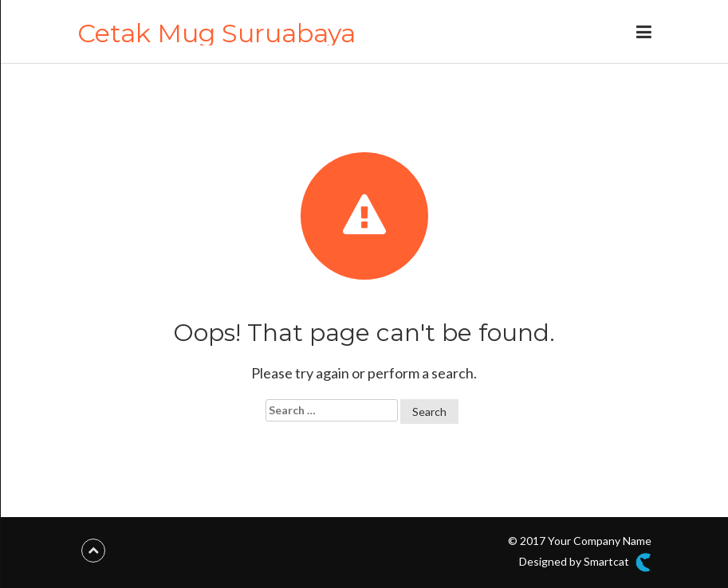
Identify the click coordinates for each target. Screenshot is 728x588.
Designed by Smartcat (585, 563)
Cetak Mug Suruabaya (216, 33)
